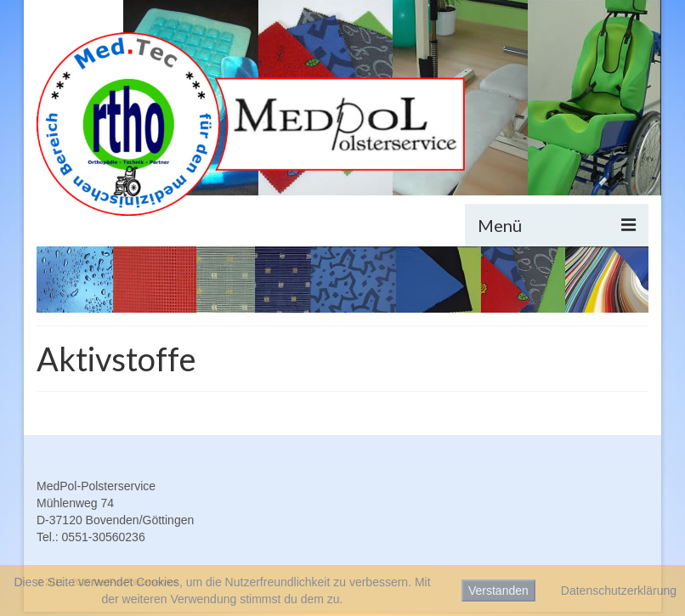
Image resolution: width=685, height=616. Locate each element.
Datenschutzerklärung (619, 591)
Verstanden (498, 591)
